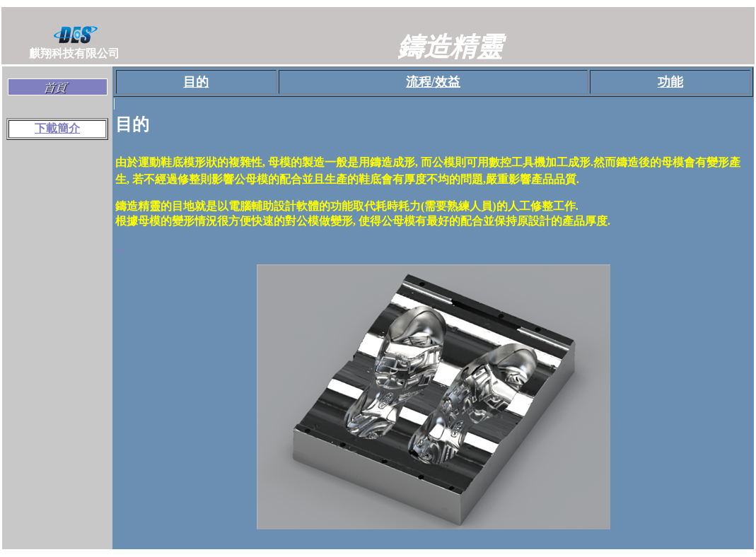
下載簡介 (57, 128)
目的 (196, 82)
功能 (670, 82)
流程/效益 (433, 82)
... (120, 246)
